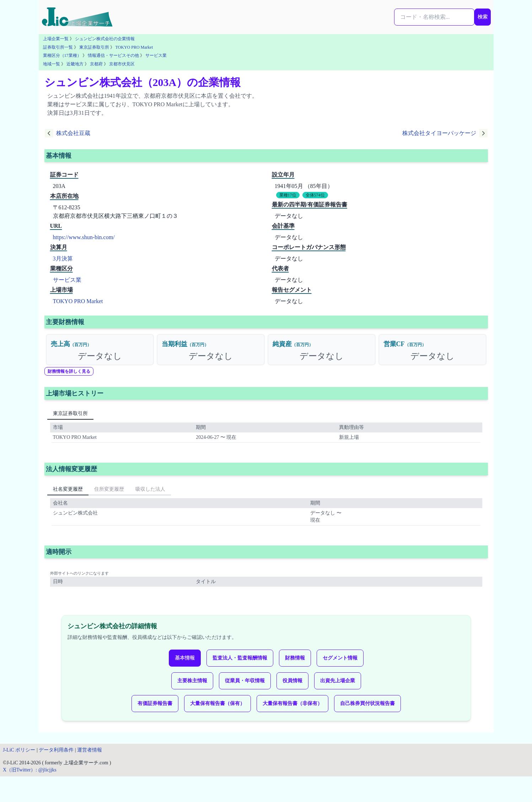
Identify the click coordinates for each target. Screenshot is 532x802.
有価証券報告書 (155, 703)
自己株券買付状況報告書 (367, 703)
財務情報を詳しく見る (69, 371)
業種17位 (288, 195)
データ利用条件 (56, 750)
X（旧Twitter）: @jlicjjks (30, 770)
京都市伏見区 (122, 64)
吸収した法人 (150, 489)
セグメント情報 (340, 658)
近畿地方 (75, 64)
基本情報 (185, 658)
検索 (483, 17)
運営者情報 (90, 750)
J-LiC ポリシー (19, 750)
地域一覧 (52, 64)
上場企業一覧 (56, 39)
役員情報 (292, 681)
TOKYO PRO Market (134, 47)
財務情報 (295, 658)
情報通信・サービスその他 (113, 55)
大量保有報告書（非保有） (292, 703)
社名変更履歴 (68, 489)
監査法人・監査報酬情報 (240, 658)
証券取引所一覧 (58, 47)
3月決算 (63, 259)
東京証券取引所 (94, 47)
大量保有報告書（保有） (217, 703)
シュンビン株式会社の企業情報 (105, 39)
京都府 (96, 64)
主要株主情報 (192, 681)
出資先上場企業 (338, 681)
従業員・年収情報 (245, 681)
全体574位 (315, 195)
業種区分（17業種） (62, 55)
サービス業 (156, 55)
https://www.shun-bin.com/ (84, 237)
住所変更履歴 (109, 489)
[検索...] (434, 17)
